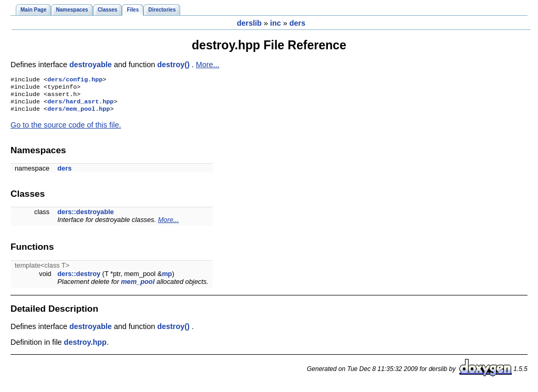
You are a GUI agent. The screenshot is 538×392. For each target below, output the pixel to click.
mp (167, 279)
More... (208, 65)
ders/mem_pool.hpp (79, 114)
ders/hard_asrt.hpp (80, 105)
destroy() (174, 65)
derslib (249, 23)
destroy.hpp (85, 347)
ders (297, 23)
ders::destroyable (85, 217)
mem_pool (138, 287)
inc (276, 23)
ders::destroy (79, 279)
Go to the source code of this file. (66, 130)
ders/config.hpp (75, 80)
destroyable (92, 65)
